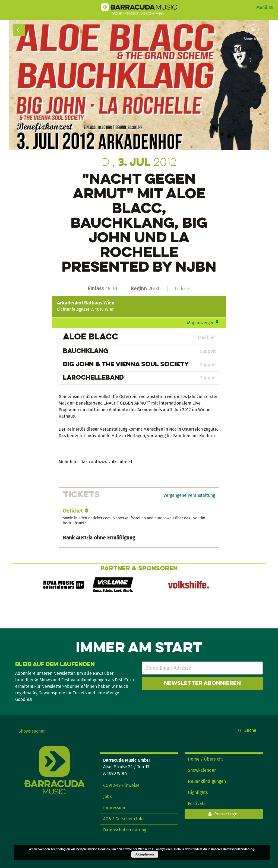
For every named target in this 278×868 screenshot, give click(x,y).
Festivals (197, 804)
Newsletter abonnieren (202, 683)
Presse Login (226, 814)
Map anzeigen (201, 323)
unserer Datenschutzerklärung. (233, 849)
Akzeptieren (145, 854)
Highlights (198, 792)
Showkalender (202, 770)
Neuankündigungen (207, 781)
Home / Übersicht (206, 759)
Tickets (182, 289)
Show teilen (254, 39)
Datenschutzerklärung (125, 830)
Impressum (114, 808)
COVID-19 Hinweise (121, 785)
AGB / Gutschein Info (123, 819)
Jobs (107, 797)
